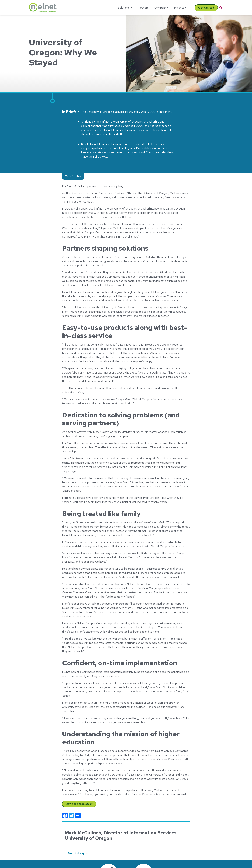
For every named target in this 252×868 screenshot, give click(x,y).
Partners (143, 8)
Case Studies (73, 176)
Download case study (79, 804)
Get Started (206, 8)
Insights (179, 8)
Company (160, 8)
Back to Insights (78, 853)
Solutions (124, 8)
